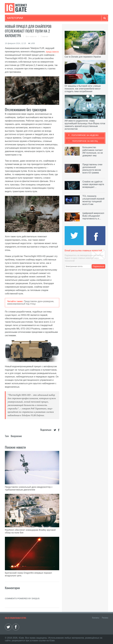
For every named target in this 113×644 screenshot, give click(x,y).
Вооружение (16, 436)
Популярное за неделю (85, 135)
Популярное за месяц (85, 141)
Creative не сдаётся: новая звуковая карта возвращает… (93, 184)
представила (52, 52)
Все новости (31, 36)
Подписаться (99, 266)
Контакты (96, 618)
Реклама (105, 618)
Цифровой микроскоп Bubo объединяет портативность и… (93, 216)
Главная (44, 36)
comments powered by (22, 598)
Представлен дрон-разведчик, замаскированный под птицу (31, 303)
